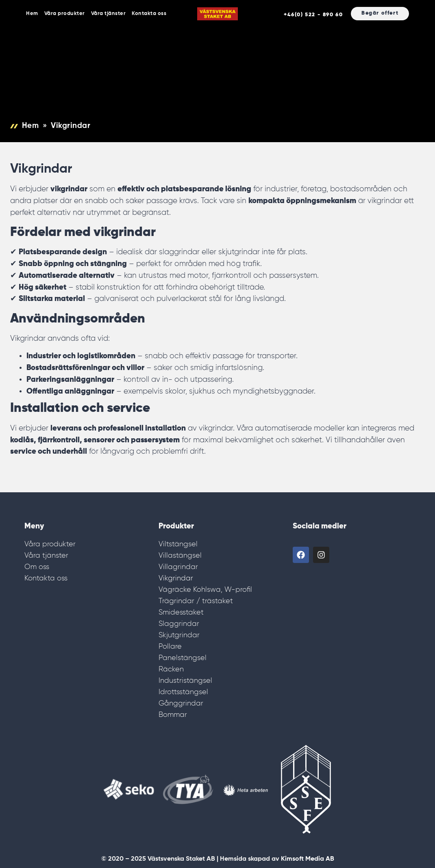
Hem (32, 14)
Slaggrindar (179, 624)
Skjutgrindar (179, 635)
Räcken (171, 669)
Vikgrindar (176, 578)
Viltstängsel (178, 544)
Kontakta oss (149, 14)
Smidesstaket (181, 613)
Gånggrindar (181, 703)
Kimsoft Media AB (308, 859)
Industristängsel (185, 681)
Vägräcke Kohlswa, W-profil (205, 590)
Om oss (37, 567)
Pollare (170, 647)
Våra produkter (65, 14)
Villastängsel (180, 556)
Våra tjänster (109, 14)
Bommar (173, 715)
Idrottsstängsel (183, 692)
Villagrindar (178, 567)
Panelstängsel (183, 658)
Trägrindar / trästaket (196, 601)
